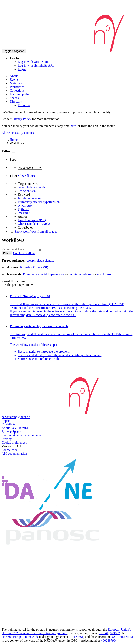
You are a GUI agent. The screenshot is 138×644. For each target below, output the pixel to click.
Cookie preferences (14, 443)
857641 (104, 633)
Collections (17, 91)
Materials (16, 83)
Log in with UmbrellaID (34, 62)
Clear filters (27, 176)
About (14, 76)
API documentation (14, 453)
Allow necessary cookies (18, 133)
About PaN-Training (15, 428)
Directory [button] (16, 101)
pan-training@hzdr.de (16, 417)
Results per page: (13, 285)
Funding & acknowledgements (21, 435)
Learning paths (19, 94)
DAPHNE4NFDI (122, 637)
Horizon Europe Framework (20, 637)
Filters (7, 253)
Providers (24, 105)
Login (22, 69)
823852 (115, 633)
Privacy (7, 439)
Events (14, 80)
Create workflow (24, 253)
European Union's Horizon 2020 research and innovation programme (66, 631)
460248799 (108, 640)
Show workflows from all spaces (33, 231)
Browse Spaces (11, 432)
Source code (10, 450)
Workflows (17, 87)
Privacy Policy (22, 119)
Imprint (6, 421)
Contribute (9, 424)
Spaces (14, 98)
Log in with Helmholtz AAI (36, 65)
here (73, 126)
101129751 (76, 637)
